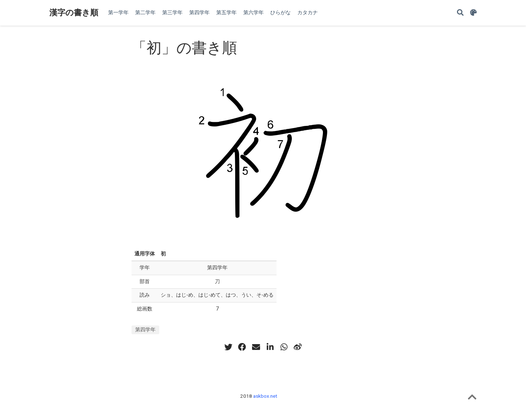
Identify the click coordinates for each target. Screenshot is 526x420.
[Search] (460, 13)
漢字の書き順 (74, 13)
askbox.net (265, 396)
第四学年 (145, 330)
